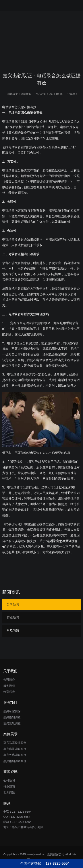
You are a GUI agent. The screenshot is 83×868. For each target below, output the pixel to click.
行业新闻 (13, 617)
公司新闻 (26, 94)
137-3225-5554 (20, 817)
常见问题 (13, 631)
